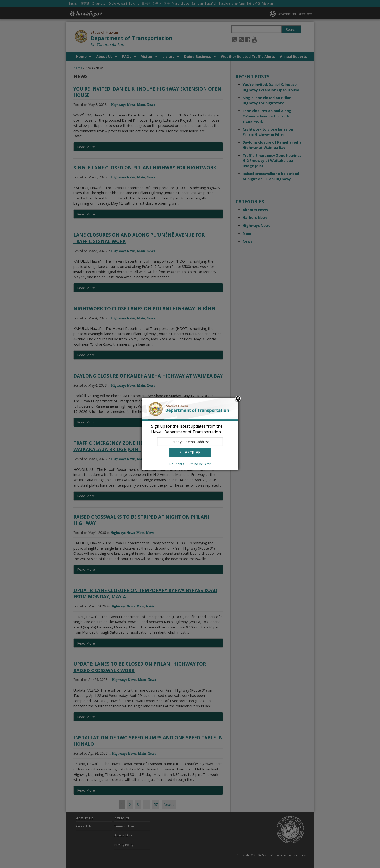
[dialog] (190, 434)
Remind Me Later (199, 464)
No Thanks (177, 464)
